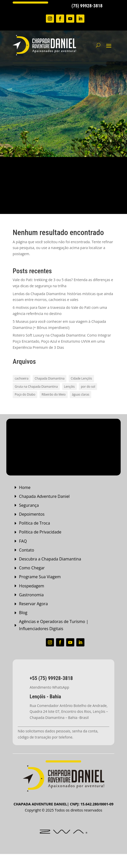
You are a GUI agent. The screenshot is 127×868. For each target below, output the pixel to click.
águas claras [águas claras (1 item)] (80, 394)
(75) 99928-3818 (87, 6)
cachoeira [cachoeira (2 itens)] (22, 378)
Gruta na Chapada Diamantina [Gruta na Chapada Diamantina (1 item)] (36, 387)
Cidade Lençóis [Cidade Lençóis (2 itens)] (81, 378)
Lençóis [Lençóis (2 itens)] (69, 387)
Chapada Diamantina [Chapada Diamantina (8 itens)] (50, 378)
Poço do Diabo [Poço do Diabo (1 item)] (25, 394)
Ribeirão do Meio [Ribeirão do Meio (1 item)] (54, 394)
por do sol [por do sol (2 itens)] (88, 387)
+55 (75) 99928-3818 (51, 678)
